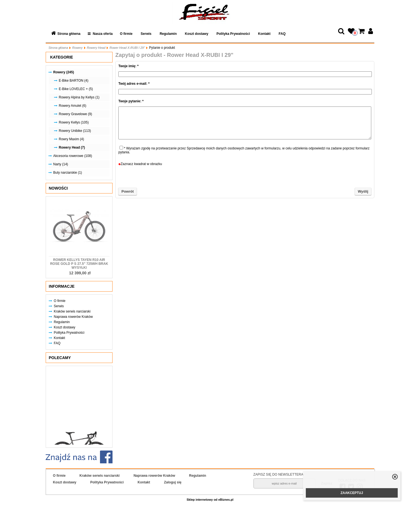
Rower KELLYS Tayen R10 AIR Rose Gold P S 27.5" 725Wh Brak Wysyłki (79, 264)
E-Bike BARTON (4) (74, 81)
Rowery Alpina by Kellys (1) (79, 97)
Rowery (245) (64, 72)
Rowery (77, 48)
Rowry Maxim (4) (71, 139)
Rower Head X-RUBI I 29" (127, 48)
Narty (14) (61, 164)
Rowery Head (96, 48)
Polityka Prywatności (233, 34)
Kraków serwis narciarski (72, 311)
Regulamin (168, 34)
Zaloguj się (173, 482)
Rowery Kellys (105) (74, 122)
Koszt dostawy (197, 34)
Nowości (58, 188)
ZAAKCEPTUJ (352, 493)
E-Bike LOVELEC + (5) (76, 89)
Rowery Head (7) (72, 147)
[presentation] (245, 177)
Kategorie (62, 57)
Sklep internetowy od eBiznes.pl (210, 500)
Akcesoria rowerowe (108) (73, 156)
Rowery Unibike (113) (75, 131)
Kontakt (264, 34)
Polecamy (60, 358)
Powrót (128, 191)
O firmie (126, 34)
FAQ (282, 34)
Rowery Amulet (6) (73, 106)
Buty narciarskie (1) (68, 173)
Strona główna (69, 34)
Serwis (146, 34)
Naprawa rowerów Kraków (73, 317)
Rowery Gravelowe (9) (75, 114)
